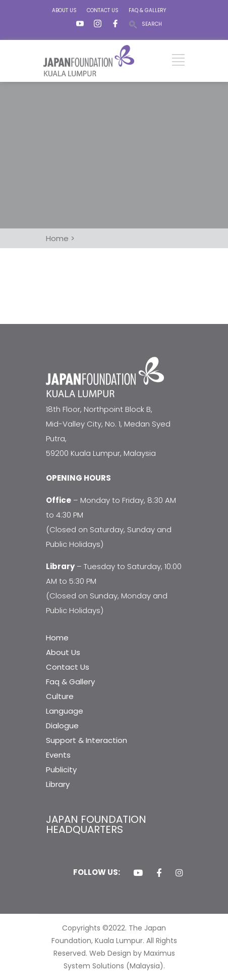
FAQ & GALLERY (147, 10)
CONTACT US (103, 10)
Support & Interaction (87, 740)
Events (58, 755)
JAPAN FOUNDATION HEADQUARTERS (96, 824)
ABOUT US (64, 10)
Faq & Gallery (70, 682)
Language (65, 711)
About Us (63, 652)
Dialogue (62, 726)
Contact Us (68, 667)
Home (57, 638)
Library (58, 784)
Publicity (61, 769)
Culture (60, 696)
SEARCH (152, 24)
